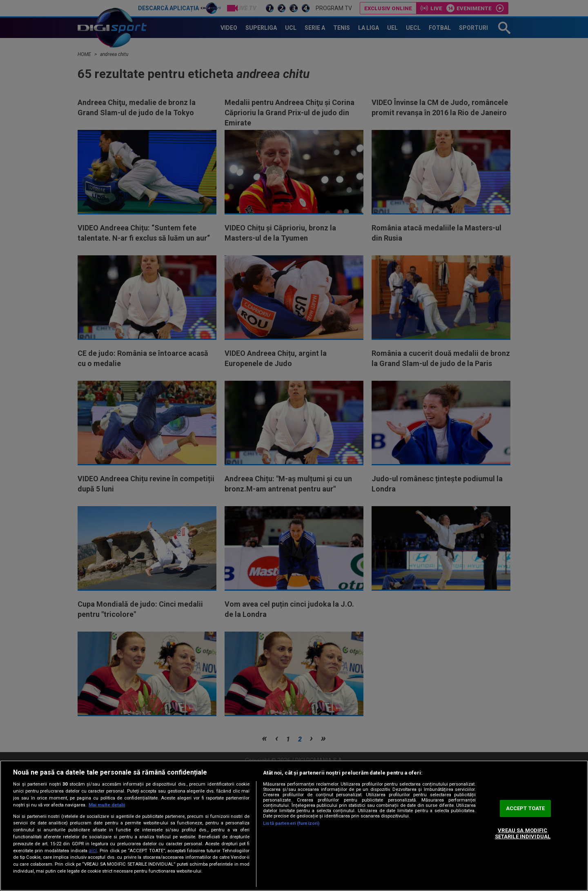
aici (93, 851)
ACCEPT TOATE (526, 808)
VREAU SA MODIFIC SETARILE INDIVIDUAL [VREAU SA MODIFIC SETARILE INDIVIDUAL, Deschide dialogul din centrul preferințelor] (523, 834)
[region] (294, 826)
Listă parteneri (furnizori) (291, 823)
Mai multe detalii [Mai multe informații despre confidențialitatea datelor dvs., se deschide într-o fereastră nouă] (107, 805)
